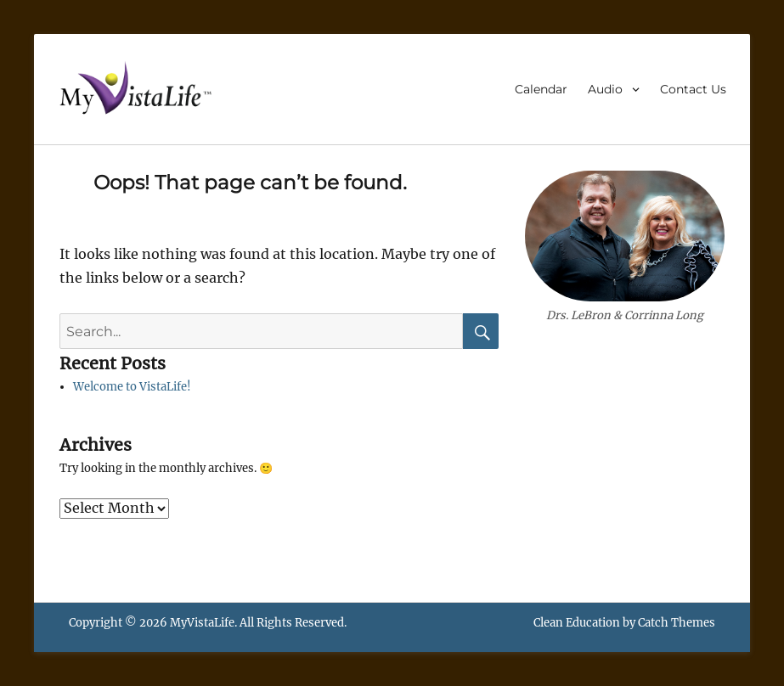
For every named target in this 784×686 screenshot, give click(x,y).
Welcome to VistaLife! (132, 387)
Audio (605, 89)
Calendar (541, 89)
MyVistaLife (202, 623)
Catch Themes (677, 623)
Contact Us (693, 89)
